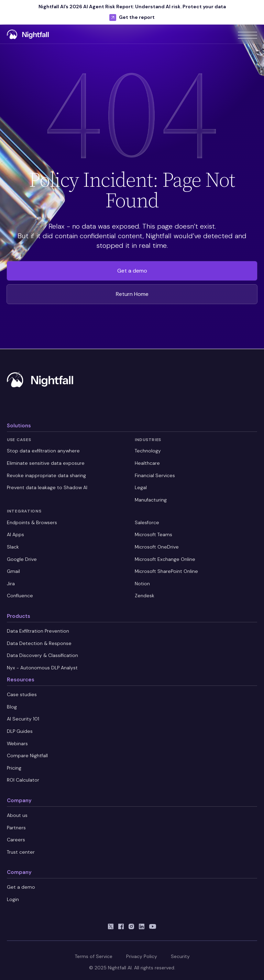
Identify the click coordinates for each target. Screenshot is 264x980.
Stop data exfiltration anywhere (43, 451)
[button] (247, 34)
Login (13, 899)
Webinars (17, 743)
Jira (11, 584)
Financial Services (155, 475)
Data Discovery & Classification (42, 655)
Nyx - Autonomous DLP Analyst (42, 668)
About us (17, 815)
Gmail (13, 571)
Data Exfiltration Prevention (38, 631)
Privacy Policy (142, 956)
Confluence (20, 596)
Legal (141, 487)
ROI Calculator (23, 780)
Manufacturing (151, 500)
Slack (13, 547)
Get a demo (132, 271)
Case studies (22, 694)
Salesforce (147, 522)
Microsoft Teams (153, 534)
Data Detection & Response (39, 643)
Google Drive (22, 559)
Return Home (132, 294)
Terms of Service (93, 956)
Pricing (14, 768)
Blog (12, 707)
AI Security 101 (23, 719)
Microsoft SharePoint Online (166, 571)
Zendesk (145, 596)
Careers (16, 840)
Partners (16, 828)
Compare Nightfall (27, 756)
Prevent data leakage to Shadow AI (47, 487)
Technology (148, 451)
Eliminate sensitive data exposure (46, 463)
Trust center (21, 852)
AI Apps (15, 534)
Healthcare (147, 463)
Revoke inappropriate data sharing (46, 475)
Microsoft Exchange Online (165, 559)
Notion (142, 584)
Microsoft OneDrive (157, 547)
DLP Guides (20, 731)
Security (180, 956)
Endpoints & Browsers (32, 522)
